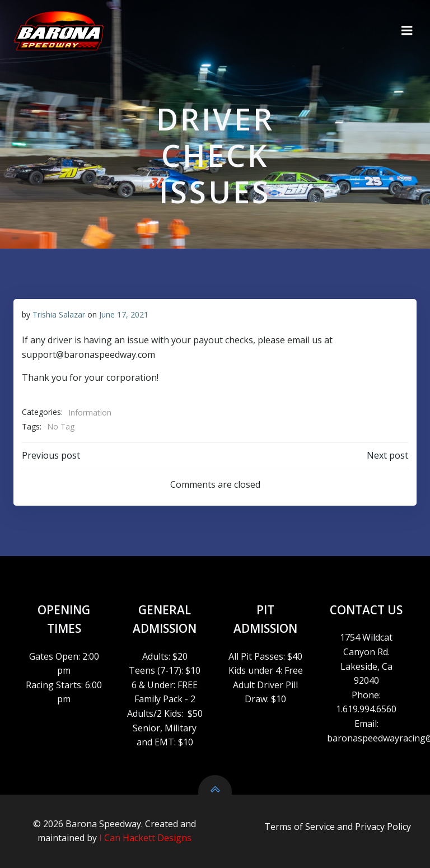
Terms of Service (300, 827)
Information (90, 412)
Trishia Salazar (59, 314)
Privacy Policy (383, 827)
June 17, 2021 (124, 314)
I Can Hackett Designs (145, 838)
